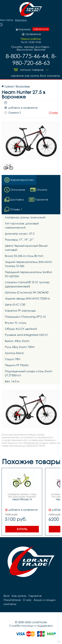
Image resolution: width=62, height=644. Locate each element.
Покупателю (12, 600)
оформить (41, 29)
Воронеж (21, 20)
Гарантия (17, 76)
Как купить (32, 76)
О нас (27, 600)
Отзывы (53, 113)
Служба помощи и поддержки (31, 626)
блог (43, 76)
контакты (54, 76)
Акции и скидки (44, 600)
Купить (22, 529)
